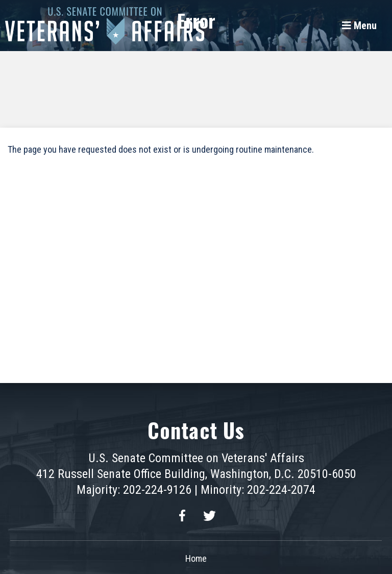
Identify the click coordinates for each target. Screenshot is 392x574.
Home (196, 558)
